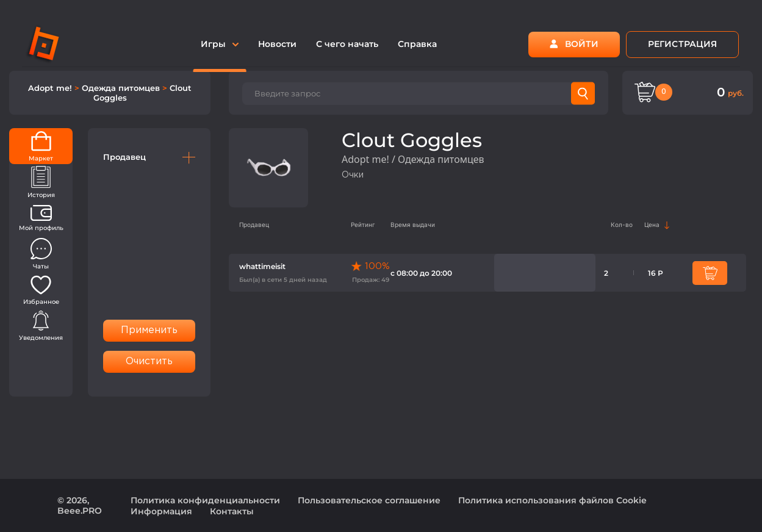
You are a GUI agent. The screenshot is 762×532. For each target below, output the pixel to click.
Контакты (232, 511)
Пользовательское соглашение (369, 500)
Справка (417, 44)
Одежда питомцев (122, 88)
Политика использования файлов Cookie (552, 500)
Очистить (149, 361)
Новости (277, 44)
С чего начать (347, 44)
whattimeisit (262, 266)
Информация (161, 511)
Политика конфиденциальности (205, 500)
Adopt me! (51, 88)
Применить (149, 330)
